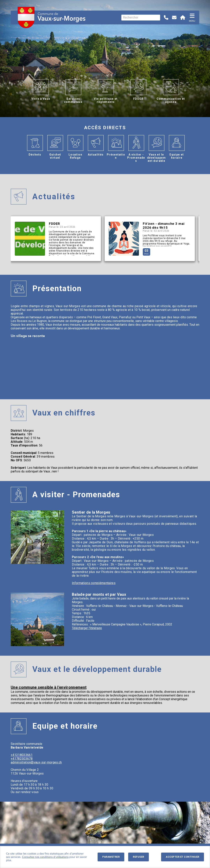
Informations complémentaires (94, 583)
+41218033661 (22, 755)
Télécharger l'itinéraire (87, 628)
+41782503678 (22, 759)
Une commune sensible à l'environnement (49, 687)
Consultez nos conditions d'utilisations (45, 857)
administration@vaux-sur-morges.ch (36, 762)
